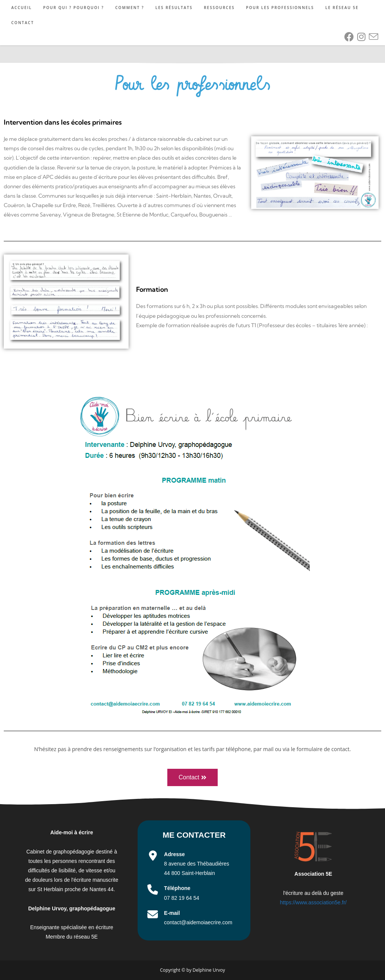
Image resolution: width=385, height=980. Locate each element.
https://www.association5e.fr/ (313, 902)
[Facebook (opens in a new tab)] (349, 37)
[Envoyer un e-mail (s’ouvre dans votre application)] (374, 37)
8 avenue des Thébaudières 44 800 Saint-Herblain (196, 864)
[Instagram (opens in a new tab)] (361, 37)
